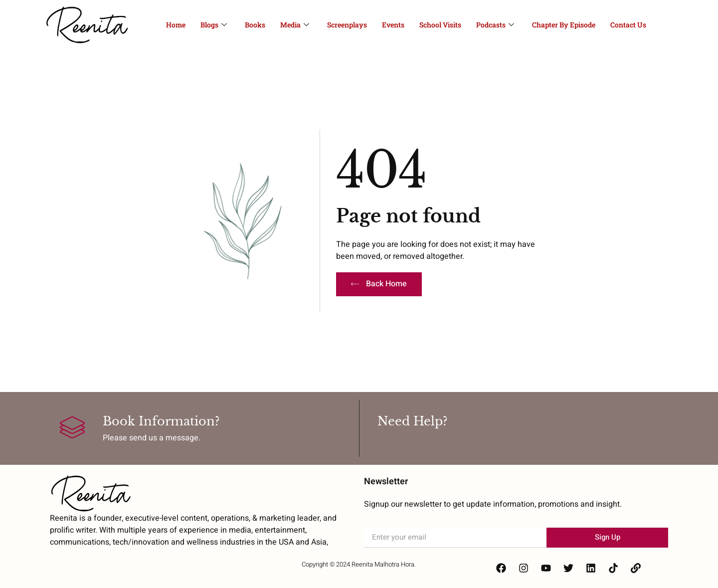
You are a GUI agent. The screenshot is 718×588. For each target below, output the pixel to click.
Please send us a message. (152, 438)
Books (255, 25)
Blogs (214, 25)
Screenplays (347, 25)
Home (176, 25)
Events (393, 25)
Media (295, 25)
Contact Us (628, 25)
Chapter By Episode (564, 25)
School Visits (440, 25)
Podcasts (495, 25)
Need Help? (413, 421)
